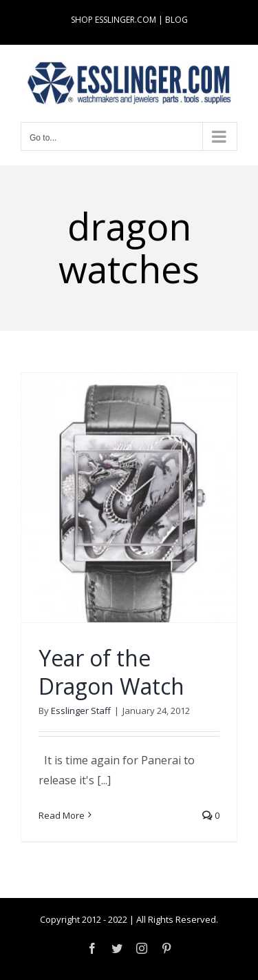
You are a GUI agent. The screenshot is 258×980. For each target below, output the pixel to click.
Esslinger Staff (81, 711)
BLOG (176, 20)
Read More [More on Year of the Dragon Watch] (62, 815)
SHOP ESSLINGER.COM (114, 20)
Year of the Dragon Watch (111, 672)
